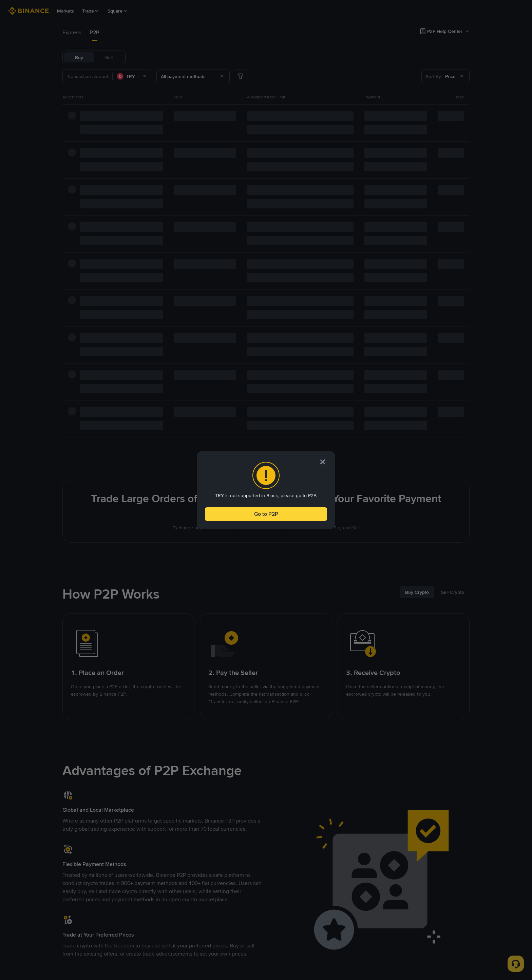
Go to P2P (266, 514)
